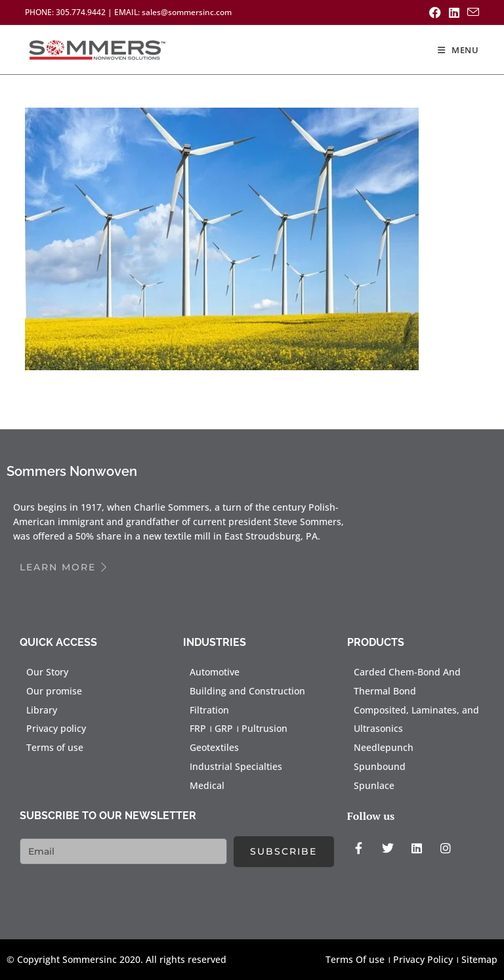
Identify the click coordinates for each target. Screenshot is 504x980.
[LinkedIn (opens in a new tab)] (454, 12)
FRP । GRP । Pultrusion (239, 728)
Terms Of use (355, 959)
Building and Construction (247, 691)
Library (42, 710)
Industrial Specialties (236, 766)
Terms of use (55, 747)
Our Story (47, 672)
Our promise (54, 691)
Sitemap (479, 959)
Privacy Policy (423, 959)
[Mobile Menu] (458, 50)
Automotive (215, 672)
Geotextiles (214, 747)
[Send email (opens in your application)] (471, 12)
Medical (207, 785)
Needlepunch (384, 747)
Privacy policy (56, 728)
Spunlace (374, 785)
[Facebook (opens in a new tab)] (435, 12)
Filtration (209, 710)
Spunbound (380, 766)
